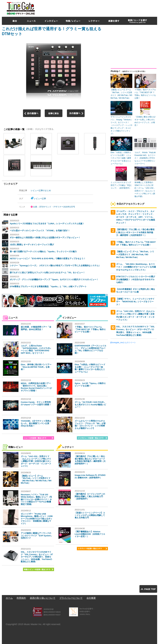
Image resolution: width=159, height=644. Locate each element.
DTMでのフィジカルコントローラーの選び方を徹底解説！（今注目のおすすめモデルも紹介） (136, 279)
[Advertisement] (101, 8)
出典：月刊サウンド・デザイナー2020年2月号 (54, 207)
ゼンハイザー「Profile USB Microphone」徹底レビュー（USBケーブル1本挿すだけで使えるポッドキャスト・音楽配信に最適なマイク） (37, 519)
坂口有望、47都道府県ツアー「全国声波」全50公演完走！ (36, 328)
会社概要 (91, 598)
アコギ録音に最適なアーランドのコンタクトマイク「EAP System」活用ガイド (37, 536)
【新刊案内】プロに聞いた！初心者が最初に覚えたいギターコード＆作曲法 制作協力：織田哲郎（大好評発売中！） (90, 460)
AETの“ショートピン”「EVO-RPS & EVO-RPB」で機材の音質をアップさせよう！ (48, 259)
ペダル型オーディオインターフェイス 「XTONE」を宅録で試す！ (40, 231)
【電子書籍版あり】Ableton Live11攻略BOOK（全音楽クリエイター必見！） (90, 534)
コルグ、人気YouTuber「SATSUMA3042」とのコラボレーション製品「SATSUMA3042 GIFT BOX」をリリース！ (36, 349)
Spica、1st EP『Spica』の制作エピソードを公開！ (90, 385)
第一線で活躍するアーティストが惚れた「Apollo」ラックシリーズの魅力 (43, 252)
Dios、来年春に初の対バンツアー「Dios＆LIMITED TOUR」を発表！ (36, 367)
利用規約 (21, 598)
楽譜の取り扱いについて (43, 598)
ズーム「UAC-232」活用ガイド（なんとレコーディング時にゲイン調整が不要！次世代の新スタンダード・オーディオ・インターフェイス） (36, 461)
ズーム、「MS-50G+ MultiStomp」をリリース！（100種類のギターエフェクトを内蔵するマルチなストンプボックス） (136, 267)
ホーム (9, 598)
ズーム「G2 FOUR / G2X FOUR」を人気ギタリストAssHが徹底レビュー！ (90, 405)
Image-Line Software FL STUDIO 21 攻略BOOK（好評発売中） (90, 476)
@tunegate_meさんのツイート (123, 343)
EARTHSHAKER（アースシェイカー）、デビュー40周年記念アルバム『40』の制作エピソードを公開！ (90, 349)
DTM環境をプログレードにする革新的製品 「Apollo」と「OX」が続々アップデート (48, 286)
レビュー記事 (40, 199)
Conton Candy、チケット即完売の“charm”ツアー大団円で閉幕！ (36, 403)
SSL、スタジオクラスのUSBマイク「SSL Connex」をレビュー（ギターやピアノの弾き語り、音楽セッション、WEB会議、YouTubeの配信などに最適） (37, 557)
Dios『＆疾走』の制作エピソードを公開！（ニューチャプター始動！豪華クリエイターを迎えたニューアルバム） (90, 368)
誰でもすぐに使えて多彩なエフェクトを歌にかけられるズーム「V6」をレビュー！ (47, 273)
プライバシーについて (71, 598)
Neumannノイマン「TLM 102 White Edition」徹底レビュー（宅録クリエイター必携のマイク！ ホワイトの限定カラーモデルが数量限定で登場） (36, 499)
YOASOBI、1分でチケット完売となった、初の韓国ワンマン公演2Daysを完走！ (36, 423)
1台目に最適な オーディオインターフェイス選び (32, 245)
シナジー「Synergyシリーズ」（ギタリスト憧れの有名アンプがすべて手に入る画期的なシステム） (55, 266)
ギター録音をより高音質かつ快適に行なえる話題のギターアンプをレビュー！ (45, 238)
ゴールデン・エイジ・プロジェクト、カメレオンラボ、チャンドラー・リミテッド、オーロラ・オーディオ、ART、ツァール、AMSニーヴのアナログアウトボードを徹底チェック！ (136, 217)
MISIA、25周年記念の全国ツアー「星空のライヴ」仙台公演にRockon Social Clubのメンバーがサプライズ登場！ (36, 387)
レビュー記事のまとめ (41, 190)
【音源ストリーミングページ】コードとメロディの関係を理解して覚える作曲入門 (90, 515)
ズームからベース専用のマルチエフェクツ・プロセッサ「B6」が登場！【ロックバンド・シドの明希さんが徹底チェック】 (90, 425)
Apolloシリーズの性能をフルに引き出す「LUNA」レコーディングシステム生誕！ (47, 224)
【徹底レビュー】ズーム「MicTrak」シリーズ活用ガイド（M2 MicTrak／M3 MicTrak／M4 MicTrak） (36, 479)
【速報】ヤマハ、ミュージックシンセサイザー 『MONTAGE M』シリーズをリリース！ (135, 302)
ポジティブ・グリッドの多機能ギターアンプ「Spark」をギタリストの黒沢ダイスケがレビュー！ (54, 279)
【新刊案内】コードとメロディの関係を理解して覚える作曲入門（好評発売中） (90, 496)
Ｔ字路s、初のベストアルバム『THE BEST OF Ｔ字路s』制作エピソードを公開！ (90, 329)
